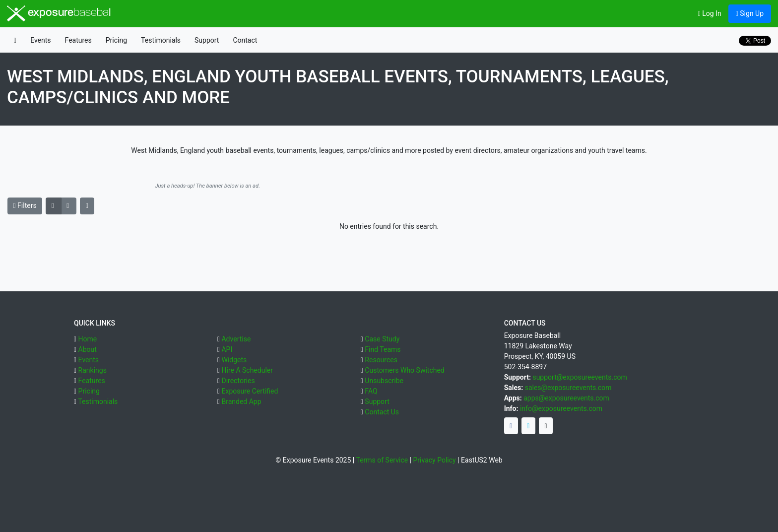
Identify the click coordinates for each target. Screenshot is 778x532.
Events (40, 40)
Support (207, 40)
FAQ (371, 391)
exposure (59, 13)
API (227, 349)
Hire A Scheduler (247, 370)
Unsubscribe (384, 381)
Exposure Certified (250, 391)
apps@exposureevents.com (566, 398)
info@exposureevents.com (561, 408)
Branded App (241, 401)
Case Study (382, 339)
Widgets (234, 360)
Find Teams (383, 349)
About (88, 349)
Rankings (93, 370)
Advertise (236, 339)
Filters (25, 205)
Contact (245, 40)
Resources (381, 360)
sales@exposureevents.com (568, 388)
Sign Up (750, 13)
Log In (710, 13)
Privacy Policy (435, 460)
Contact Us (382, 412)
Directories (238, 381)
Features (78, 40)
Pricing (116, 40)
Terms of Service (382, 460)
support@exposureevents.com (580, 377)
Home (88, 339)
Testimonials (161, 40)
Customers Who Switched (404, 370)
